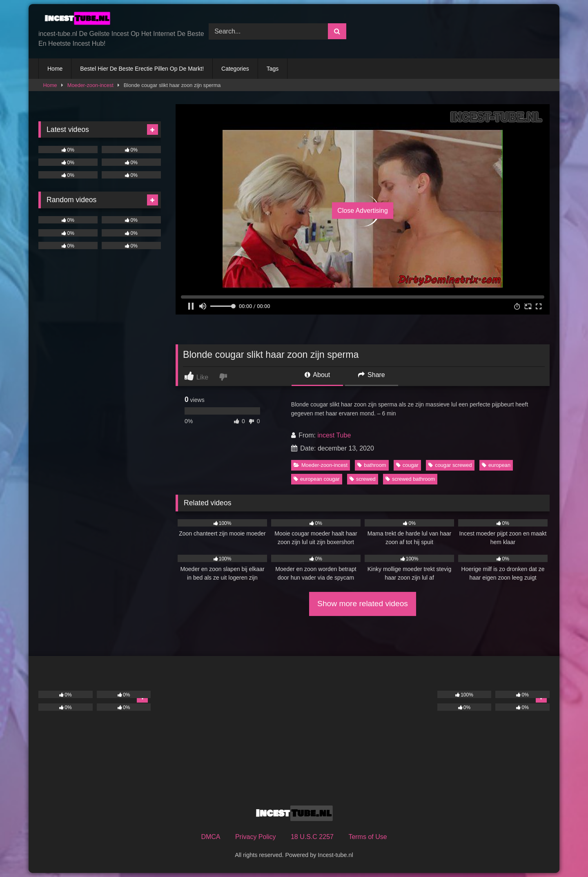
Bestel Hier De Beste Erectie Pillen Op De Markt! (142, 69)
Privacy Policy (256, 837)
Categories (235, 69)
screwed (363, 479)
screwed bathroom (410, 479)
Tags (273, 69)
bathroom (372, 465)
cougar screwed (450, 465)
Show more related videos (363, 604)
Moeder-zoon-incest (90, 85)
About (317, 375)
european (496, 465)
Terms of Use (367, 837)
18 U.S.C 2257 (312, 837)
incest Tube (334, 435)
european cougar (317, 479)
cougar (407, 465)
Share (372, 375)
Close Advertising (363, 211)
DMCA (210, 837)
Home (55, 69)
